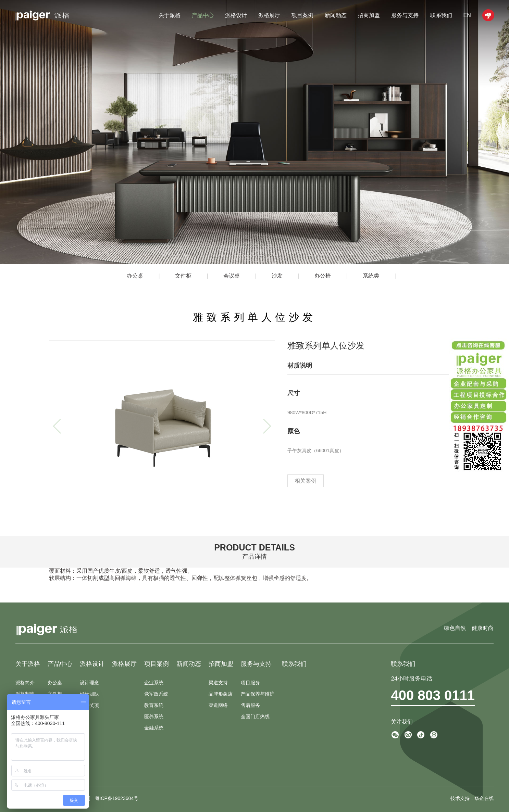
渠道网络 (218, 705)
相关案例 (306, 481)
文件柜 (183, 276)
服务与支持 (405, 15)
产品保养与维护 (258, 694)
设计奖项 (89, 705)
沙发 (277, 276)
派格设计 (236, 15)
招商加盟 (369, 15)
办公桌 (135, 276)
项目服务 (250, 683)
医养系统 (154, 716)
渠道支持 (218, 683)
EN (467, 15)
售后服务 (250, 705)
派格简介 (25, 683)
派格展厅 (269, 15)
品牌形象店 (221, 694)
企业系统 (154, 683)
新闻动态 (336, 15)
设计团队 (89, 694)
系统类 (371, 276)
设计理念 (89, 683)
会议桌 (232, 276)
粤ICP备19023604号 (117, 798)
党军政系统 (156, 694)
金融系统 (154, 728)
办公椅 (323, 276)
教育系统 (154, 705)
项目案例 (302, 15)
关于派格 (170, 15)
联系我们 (441, 15)
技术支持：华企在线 (472, 798)
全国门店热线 (255, 716)
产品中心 (203, 15)
